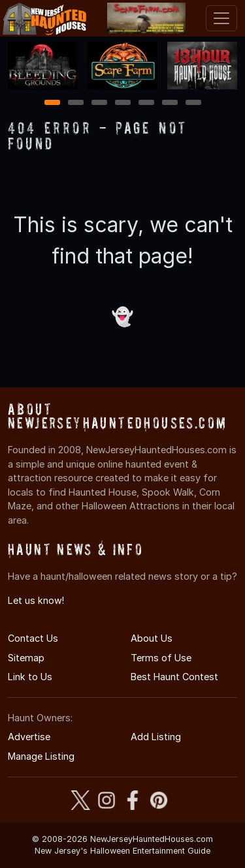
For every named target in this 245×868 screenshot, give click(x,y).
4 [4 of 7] (123, 103)
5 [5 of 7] (146, 103)
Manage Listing (41, 756)
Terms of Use (161, 658)
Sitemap (26, 658)
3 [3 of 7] (99, 103)
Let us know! (36, 600)
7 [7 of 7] (193, 103)
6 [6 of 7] (170, 103)
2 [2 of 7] (76, 103)
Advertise (29, 737)
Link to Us (30, 677)
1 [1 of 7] (52, 103)
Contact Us (33, 638)
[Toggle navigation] (221, 18)
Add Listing (156, 737)
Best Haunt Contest (174, 677)
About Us (152, 638)
